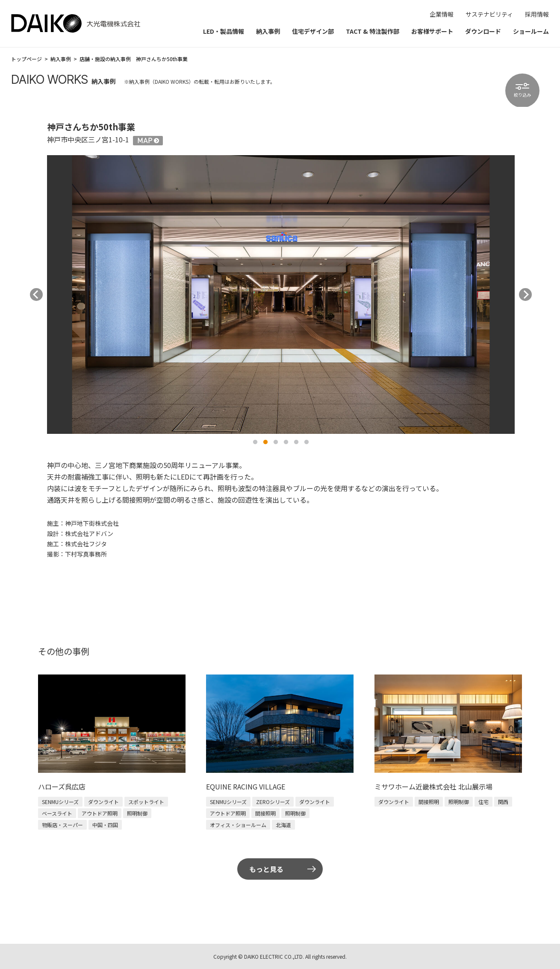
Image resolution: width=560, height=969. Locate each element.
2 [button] (265, 442)
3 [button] (276, 442)
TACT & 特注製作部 (373, 31)
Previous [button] (36, 295)
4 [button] (286, 442)
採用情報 (537, 14)
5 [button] (296, 442)
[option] (281, 294)
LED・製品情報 (224, 31)
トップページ (27, 59)
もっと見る (266, 869)
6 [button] (307, 442)
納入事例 (268, 31)
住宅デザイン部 (313, 31)
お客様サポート (432, 31)
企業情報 (442, 14)
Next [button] (525, 295)
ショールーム (531, 31)
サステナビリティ (489, 14)
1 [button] (255, 442)
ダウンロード (483, 31)
